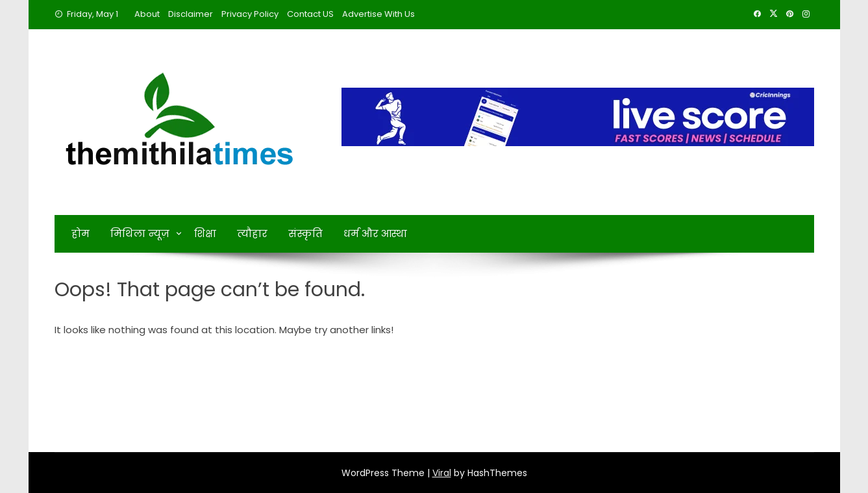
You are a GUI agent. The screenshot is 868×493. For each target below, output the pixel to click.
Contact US (310, 14)
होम (81, 234)
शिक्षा (205, 234)
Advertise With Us (378, 14)
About (147, 14)
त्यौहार (252, 234)
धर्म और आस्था (375, 234)
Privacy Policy (250, 14)
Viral (442, 473)
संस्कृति (305, 234)
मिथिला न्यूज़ (140, 234)
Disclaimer (191, 14)
